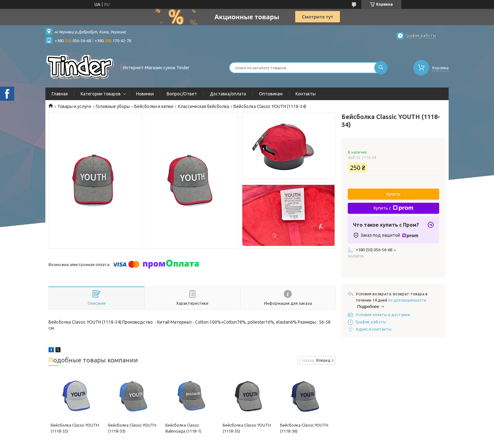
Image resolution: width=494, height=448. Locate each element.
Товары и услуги (74, 106)
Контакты (306, 94)
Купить (393, 194)
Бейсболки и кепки (154, 106)
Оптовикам (271, 94)
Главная (60, 94)
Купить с (393, 208)
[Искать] (381, 68)
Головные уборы (113, 106)
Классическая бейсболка (204, 106)
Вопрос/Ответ (182, 94)
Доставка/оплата (228, 94)
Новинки (145, 94)
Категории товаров (101, 94)
